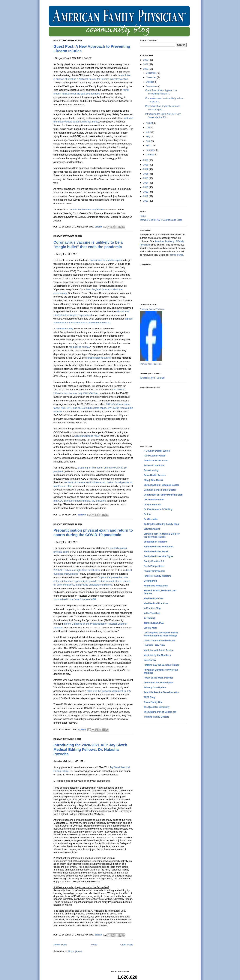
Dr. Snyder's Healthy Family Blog (161, 524)
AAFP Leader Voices (154, 456)
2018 (146, 165)
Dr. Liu (147, 514)
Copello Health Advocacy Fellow (86, 210)
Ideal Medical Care (153, 598)
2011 (146, 196)
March (149, 146)
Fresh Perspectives (154, 566)
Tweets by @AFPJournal (152, 378)
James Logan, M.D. (154, 623)
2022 (146, 60)
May (148, 137)
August (150, 123)
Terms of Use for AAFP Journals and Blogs (161, 220)
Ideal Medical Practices (156, 603)
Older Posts (127, 945)
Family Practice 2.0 (154, 561)
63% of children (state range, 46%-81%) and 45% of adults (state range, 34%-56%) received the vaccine (93, 408)
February (151, 150)
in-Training (149, 618)
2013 (146, 187)
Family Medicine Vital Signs (158, 556)
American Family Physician (152, 309)
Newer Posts (60, 945)
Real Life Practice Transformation (162, 692)
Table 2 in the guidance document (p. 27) (109, 691)
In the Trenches (152, 613)
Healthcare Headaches (156, 586)
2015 (146, 178)
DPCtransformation (154, 500)
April (148, 141)
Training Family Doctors (156, 717)
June (149, 132)
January (150, 155)
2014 (146, 183)
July (148, 128)
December (151, 73)
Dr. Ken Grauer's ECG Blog (158, 509)
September (152, 86)
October (150, 82)
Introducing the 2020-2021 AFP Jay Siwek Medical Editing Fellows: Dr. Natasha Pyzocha (90, 750)
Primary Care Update (155, 688)
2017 (146, 169)
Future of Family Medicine (157, 576)
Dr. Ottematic (151, 519)
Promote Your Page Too (151, 364)
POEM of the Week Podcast (158, 678)
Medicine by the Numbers (157, 655)
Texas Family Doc (153, 702)
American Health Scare (156, 461)
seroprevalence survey (99, 358)
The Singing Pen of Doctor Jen (160, 712)
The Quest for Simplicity (157, 707)
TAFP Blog (149, 697)
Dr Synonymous (152, 505)
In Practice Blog (152, 608)
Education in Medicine (156, 542)
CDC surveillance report (87, 436)
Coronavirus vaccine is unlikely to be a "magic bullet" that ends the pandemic (88, 245)
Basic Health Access (155, 475)
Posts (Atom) (75, 951)
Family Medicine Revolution (158, 547)
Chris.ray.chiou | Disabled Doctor (161, 485)
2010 (146, 201)
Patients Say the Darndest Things (162, 665)
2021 (146, 64)
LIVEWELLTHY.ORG (154, 645)
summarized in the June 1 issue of (75, 599)
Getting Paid (150, 581)
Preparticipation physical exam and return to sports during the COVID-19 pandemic (93, 533)
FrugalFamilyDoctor (154, 571)
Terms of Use (177, 255)
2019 (146, 160)
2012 (146, 192)
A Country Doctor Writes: (157, 451)
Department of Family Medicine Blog (163, 495)
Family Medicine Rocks (156, 552)
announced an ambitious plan (106, 260)
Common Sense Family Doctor (160, 490)
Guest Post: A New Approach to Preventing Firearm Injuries (92, 49)
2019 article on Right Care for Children (77, 570)
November (151, 77)
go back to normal (79, 347)
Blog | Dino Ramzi (153, 480)
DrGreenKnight (152, 529)
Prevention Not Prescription (159, 683)
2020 (146, 69)
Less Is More (150, 628)
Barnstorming (151, 470)
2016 (146, 174)
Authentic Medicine (154, 465)
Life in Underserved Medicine (159, 641)
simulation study (64, 328)
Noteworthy (150, 660)
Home (94, 945)
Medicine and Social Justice (159, 650)
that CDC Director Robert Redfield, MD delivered (80, 501)
